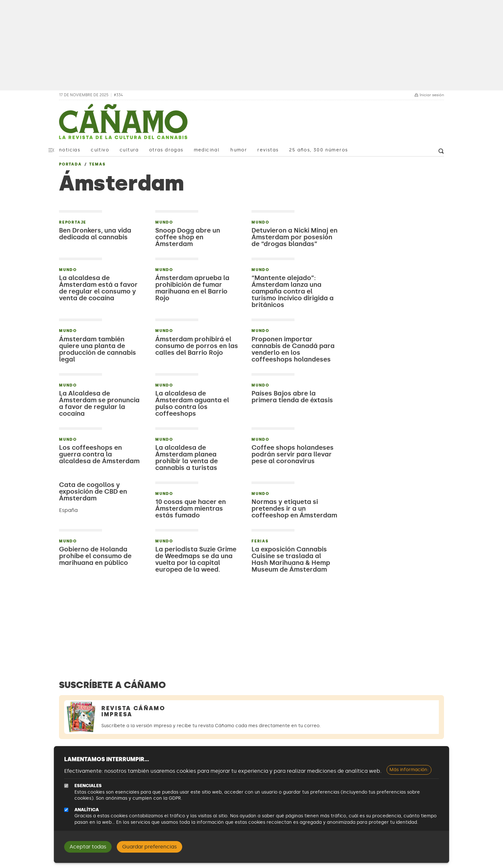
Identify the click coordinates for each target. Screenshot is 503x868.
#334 (118, 95)
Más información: (409, 770)
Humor (239, 150)
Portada (70, 164)
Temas (97, 164)
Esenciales (88, 786)
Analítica (87, 810)
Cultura (129, 150)
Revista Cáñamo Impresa (133, 711)
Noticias (70, 150)
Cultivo (100, 150)
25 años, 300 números (318, 150)
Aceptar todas (88, 847)
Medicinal (207, 150)
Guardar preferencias (149, 847)
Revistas (268, 150)
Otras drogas (166, 150)
